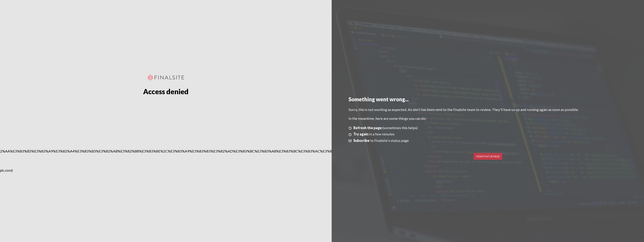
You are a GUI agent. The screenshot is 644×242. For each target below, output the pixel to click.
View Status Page (488, 156)
